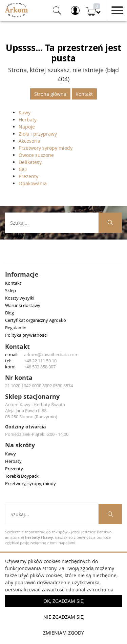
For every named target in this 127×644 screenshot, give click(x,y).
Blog (9, 313)
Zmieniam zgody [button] (63, 633)
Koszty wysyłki (20, 298)
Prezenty (28, 176)
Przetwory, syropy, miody (30, 483)
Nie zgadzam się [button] (63, 617)
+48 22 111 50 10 (40, 361)
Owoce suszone (36, 155)
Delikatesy (30, 162)
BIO (23, 169)
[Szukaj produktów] (110, 223)
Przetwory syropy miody (46, 148)
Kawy (25, 113)
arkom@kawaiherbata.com (51, 355)
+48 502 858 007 (40, 367)
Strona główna (50, 94)
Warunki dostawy (23, 305)
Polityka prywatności (26, 335)
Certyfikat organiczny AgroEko (36, 320)
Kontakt (84, 94)
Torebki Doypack (22, 476)
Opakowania (33, 183)
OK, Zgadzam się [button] (63, 601)
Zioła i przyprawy (38, 134)
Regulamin (16, 328)
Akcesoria (29, 141)
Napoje (27, 127)
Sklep (10, 290)
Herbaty (28, 120)
